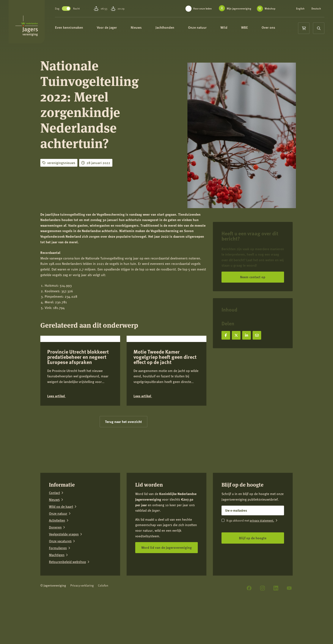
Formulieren (58, 580)
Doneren (55, 559)
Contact (54, 524)
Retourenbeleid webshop (68, 593)
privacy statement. (262, 552)
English (300, 9)
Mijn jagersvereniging (239, 9)
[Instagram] (262, 620)
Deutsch (316, 9)
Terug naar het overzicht (123, 453)
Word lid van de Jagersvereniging (166, 579)
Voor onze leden (203, 9)
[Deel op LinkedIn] (247, 335)
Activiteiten (57, 552)
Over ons (274, 28)
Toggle (70, 9)
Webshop (270, 9)
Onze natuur (203, 28)
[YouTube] (289, 620)
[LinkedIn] (276, 620)
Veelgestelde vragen (64, 566)
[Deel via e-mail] (257, 335)
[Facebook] (249, 620)
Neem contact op (253, 277)
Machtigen (57, 587)
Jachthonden (171, 28)
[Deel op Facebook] (226, 335)
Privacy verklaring (82, 617)
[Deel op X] (236, 335)
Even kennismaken (75, 28)
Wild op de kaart (61, 538)
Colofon (103, 617)
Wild (230, 28)
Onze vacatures (60, 573)
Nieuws (142, 28)
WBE (251, 28)
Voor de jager (113, 28)
